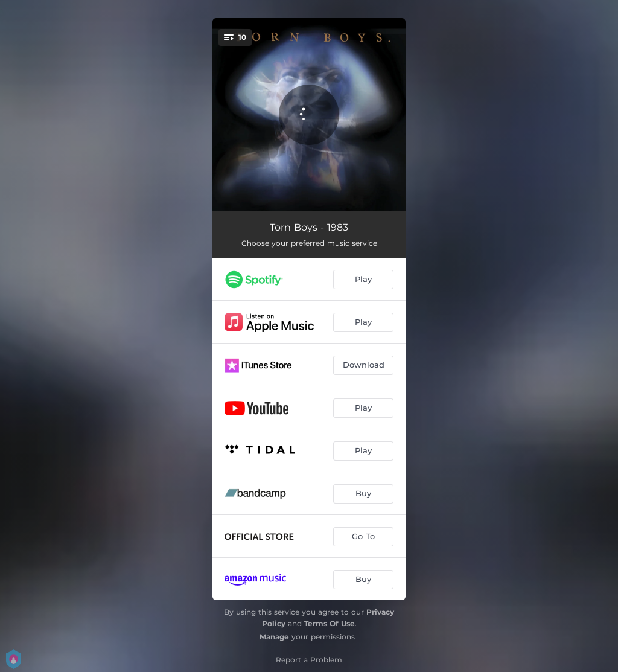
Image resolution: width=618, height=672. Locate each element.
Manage (274, 637)
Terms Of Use (330, 623)
